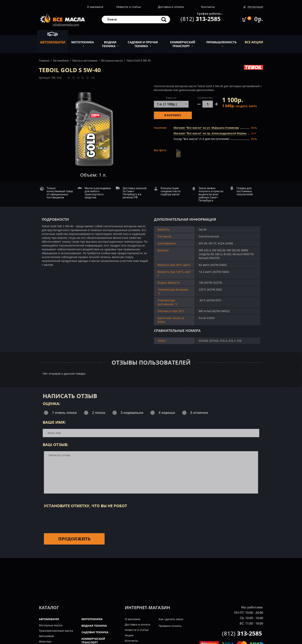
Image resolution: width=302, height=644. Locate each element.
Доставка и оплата (171, 7)
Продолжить (74, 539)
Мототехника (83, 40)
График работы (209, 14)
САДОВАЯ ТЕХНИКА (95, 632)
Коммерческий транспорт (183, 42)
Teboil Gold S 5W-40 (139, 61)
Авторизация (255, 7)
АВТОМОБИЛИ (49, 619)
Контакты (208, 7)
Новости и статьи (129, 7)
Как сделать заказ (171, 619)
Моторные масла (112, 61)
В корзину (173, 115)
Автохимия (46, 636)
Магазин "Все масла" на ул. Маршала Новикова (206, 128)
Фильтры (45, 641)
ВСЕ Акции (254, 42)
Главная (44, 61)
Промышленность (221, 40)
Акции (129, 635)
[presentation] (73, 520)
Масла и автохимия (85, 61)
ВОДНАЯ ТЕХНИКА (94, 626)
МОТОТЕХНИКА (92, 619)
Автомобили (53, 38)
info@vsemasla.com (66, 24)
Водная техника (109, 42)
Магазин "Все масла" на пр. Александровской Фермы (210, 133)
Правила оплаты (170, 626)
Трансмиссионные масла (56, 631)
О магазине (95, 7)
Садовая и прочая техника (143, 42)
